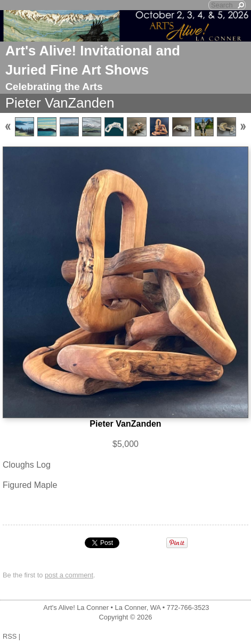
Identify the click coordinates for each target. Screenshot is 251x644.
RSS (10, 636)
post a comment (69, 575)
